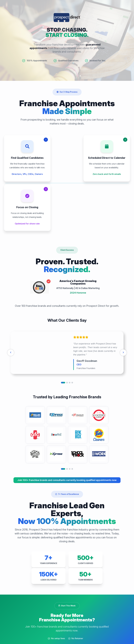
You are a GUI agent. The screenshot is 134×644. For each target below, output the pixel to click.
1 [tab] (63, 340)
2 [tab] (67, 340)
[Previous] (11, 310)
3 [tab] (70, 340)
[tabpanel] (67, 310)
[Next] (123, 310)
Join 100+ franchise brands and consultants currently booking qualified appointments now (67, 437)
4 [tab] (72, 340)
